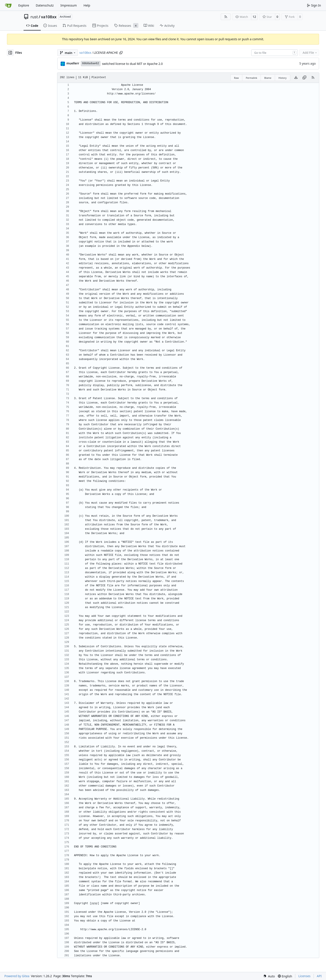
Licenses (304, 976)
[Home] (8, 5)
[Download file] (296, 78)
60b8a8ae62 (91, 63)
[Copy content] (304, 78)
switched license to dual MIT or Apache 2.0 (132, 64)
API (319, 976)
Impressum (69, 5)
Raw (236, 78)
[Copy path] (121, 53)
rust (34, 17)
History (283, 78)
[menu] (269, 976)
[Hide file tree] (10, 53)
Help (87, 5)
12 (254, 17)
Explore (24, 5)
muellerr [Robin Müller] (73, 63)
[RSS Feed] (226, 17)
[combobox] (274, 53)
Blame (268, 78)
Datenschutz (45, 5)
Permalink (251, 78)
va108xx (49, 17)
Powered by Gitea (17, 976)
